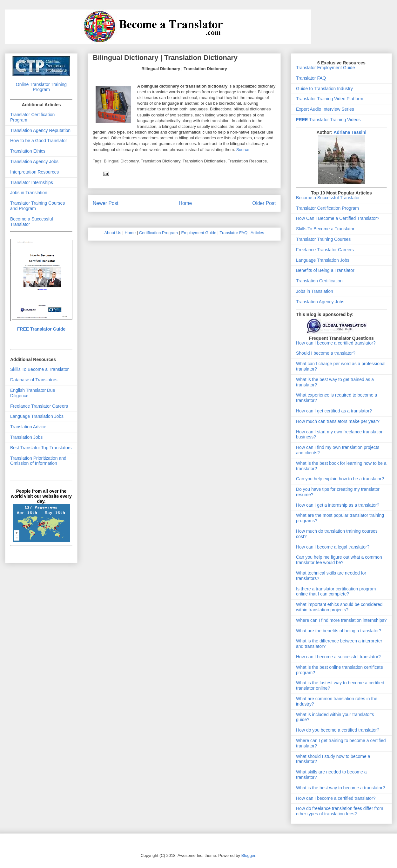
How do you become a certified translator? (338, 730)
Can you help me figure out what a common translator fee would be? (339, 560)
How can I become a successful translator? (338, 657)
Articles (257, 233)
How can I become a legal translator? (333, 547)
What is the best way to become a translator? (340, 788)
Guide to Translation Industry (324, 89)
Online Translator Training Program (41, 87)
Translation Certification (319, 281)
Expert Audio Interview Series (325, 109)
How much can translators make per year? (338, 421)
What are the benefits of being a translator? (339, 631)
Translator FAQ (233, 233)
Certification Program (158, 233)
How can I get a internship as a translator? (338, 505)
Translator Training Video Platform (330, 99)
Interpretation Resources (34, 172)
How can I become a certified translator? (336, 343)
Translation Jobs (26, 437)
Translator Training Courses (323, 239)
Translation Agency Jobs (34, 161)
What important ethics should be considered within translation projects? (339, 607)
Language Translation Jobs (37, 416)
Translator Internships (32, 182)
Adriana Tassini (350, 132)
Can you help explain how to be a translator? (340, 479)
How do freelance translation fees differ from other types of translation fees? (340, 811)
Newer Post (106, 203)
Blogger (248, 855)
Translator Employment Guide (325, 68)
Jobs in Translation (29, 193)
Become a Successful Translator (328, 198)
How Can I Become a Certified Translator (336, 218)
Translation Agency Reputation (40, 130)
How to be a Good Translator (39, 141)
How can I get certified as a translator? (334, 411)
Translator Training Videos (328, 120)
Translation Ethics (28, 151)
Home (185, 203)
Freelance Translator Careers (39, 406)
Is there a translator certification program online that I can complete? (336, 592)
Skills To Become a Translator (39, 369)
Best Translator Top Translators (41, 448)
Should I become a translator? (326, 353)
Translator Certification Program (327, 208)
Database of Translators (34, 380)
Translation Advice (28, 427)
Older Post (264, 203)
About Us (113, 233)
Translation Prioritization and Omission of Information (38, 461)
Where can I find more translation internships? (341, 620)
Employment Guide (199, 233)
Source (243, 150)
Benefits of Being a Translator (325, 270)
